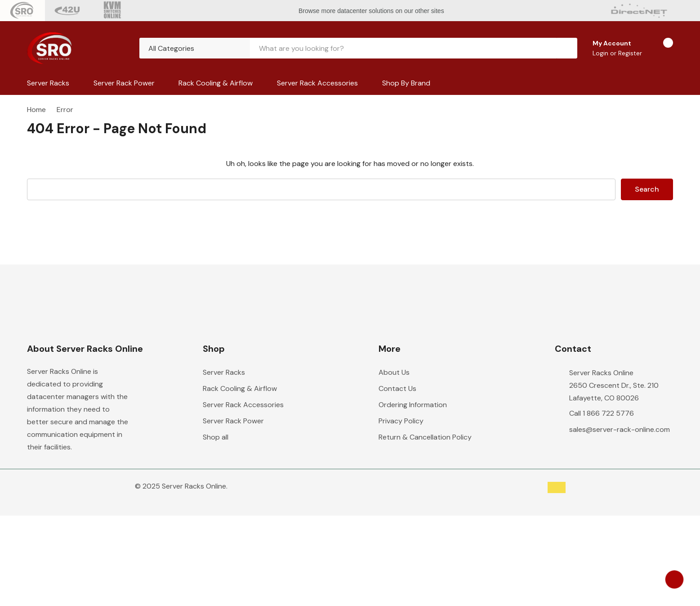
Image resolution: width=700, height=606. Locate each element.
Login (601, 53)
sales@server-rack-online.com (620, 429)
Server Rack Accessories (317, 83)
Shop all (216, 437)
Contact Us (397, 388)
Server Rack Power (124, 83)
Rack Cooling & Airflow (216, 83)
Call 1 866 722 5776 (602, 413)
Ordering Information (413, 405)
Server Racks (48, 83)
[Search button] (567, 48)
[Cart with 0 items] (660, 48)
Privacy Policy (401, 421)
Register (630, 53)
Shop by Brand (406, 83)
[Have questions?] (674, 579)
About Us (394, 372)
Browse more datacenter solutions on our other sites (372, 11)
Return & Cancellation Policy (425, 437)
